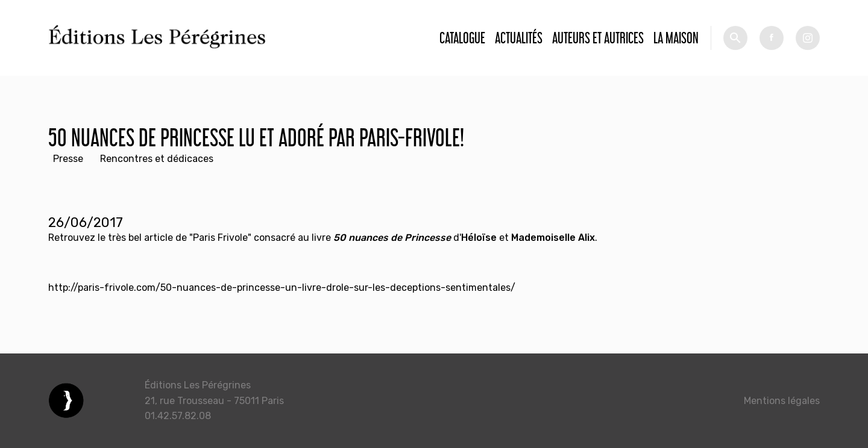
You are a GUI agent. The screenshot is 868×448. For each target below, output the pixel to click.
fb (772, 38)
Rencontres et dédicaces (157, 159)
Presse (68, 159)
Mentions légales (782, 401)
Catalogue (462, 38)
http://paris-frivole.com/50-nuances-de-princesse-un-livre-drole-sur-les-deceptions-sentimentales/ (282, 288)
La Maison (676, 38)
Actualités (519, 38)
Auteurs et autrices (598, 38)
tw (808, 38)
